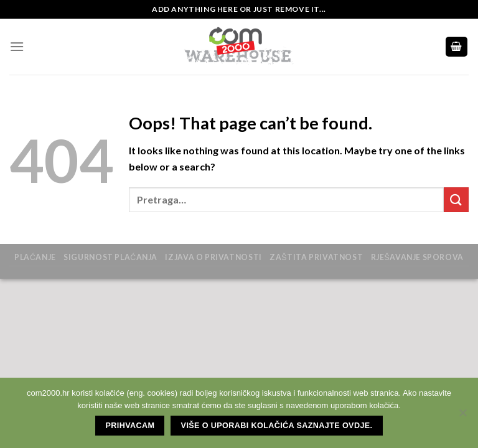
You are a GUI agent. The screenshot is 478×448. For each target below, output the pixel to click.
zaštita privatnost (316, 257)
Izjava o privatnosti (213, 257)
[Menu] (17, 46)
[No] (462, 416)
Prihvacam (130, 426)
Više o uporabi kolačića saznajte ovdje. (277, 426)
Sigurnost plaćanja (110, 257)
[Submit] (456, 199)
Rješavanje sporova (417, 257)
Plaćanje (35, 257)
